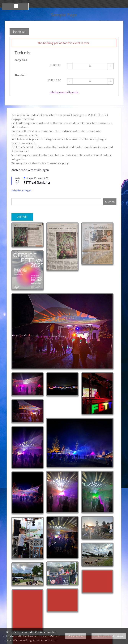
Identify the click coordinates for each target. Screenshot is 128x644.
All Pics (22, 217)
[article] (64, 66)
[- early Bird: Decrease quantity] (70, 66)
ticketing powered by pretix (64, 92)
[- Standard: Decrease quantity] (70, 81)
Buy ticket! (19, 31)
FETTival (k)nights (37, 182)
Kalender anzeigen (21, 190)
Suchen (110, 202)
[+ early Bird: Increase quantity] (110, 66)
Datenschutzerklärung (109, 636)
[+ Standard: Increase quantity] (110, 81)
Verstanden (75, 636)
